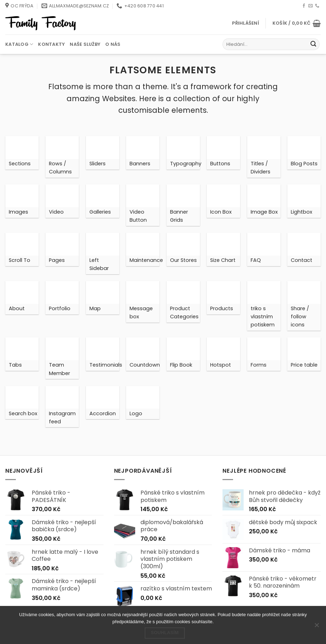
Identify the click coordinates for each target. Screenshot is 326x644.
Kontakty (51, 44)
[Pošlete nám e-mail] (311, 6)
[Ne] (316, 627)
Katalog (19, 44)
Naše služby (85, 44)
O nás (113, 44)
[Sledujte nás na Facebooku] (304, 6)
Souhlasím (165, 633)
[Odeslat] (313, 44)
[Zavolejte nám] (317, 6)
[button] (246, 23)
